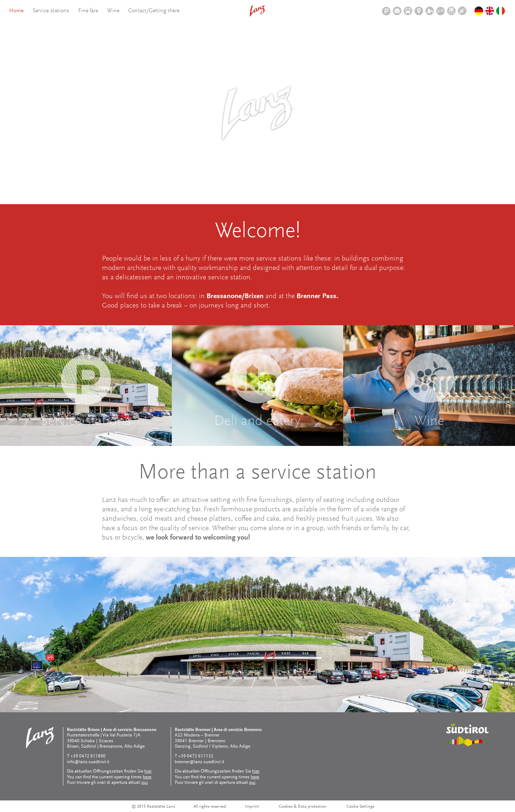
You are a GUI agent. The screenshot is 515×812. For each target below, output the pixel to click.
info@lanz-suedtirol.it (88, 762)
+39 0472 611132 (196, 756)
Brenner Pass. (317, 296)
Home (16, 11)
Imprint (252, 807)
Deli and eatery (257, 422)
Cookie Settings (360, 807)
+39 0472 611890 (88, 756)
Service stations (51, 11)
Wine (113, 11)
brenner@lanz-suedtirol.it (199, 762)
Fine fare (88, 11)
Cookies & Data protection (303, 807)
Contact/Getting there (154, 11)
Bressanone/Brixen (235, 296)
